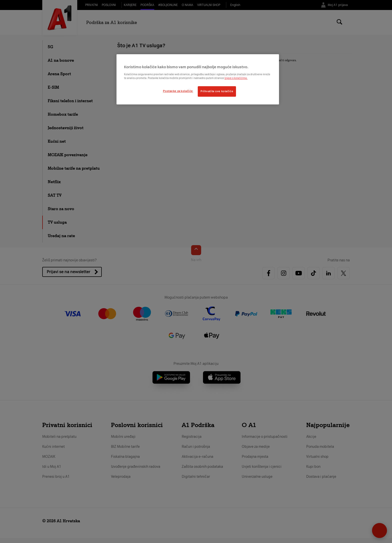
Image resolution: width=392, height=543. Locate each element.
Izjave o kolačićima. (236, 78)
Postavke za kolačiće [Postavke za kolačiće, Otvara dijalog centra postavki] (178, 91)
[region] (198, 79)
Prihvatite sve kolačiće (217, 91)
